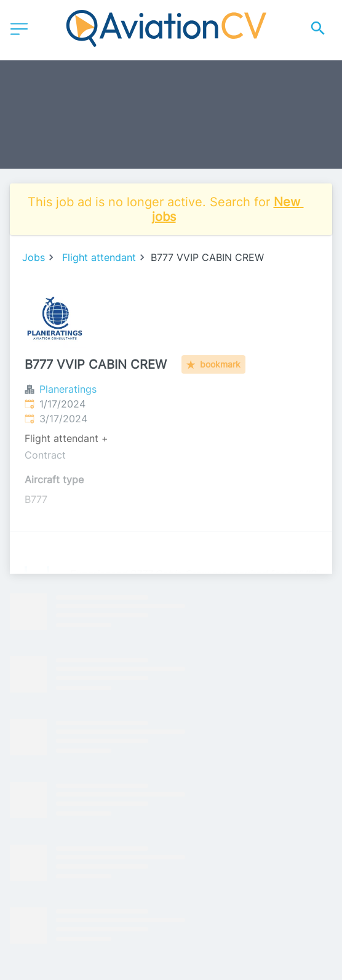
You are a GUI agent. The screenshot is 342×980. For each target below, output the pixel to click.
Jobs (34, 257)
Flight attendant (99, 257)
